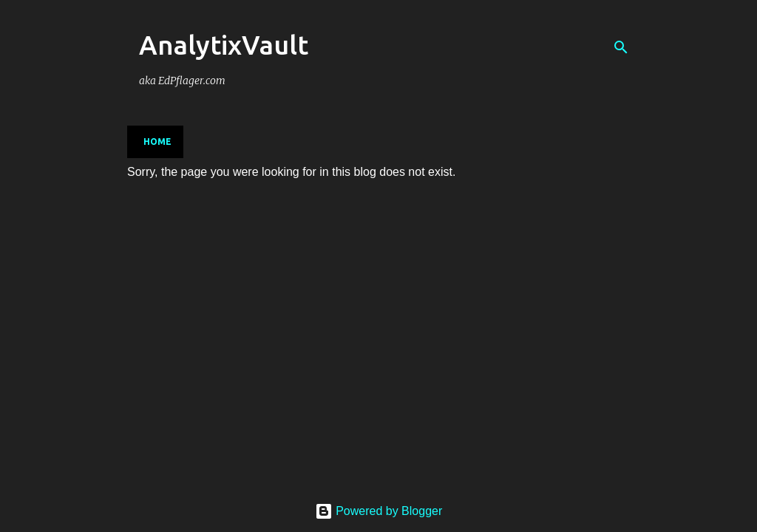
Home (157, 141)
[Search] (621, 47)
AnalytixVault (224, 45)
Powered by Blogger (379, 511)
